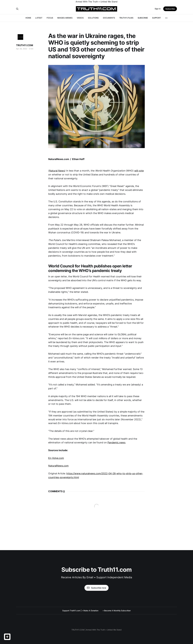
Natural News (57, 171)
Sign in (158, 9)
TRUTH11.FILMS (126, 18)
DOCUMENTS (109, 18)
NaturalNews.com (58, 466)
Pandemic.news (116, 442)
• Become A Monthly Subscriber (117, 611)
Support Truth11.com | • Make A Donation (80, 611)
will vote (139, 171)
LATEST (39, 18)
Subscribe (170, 9)
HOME (28, 18)
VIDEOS (80, 18)
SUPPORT (156, 18)
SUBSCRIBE (143, 18)
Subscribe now (96, 588)
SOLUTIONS (93, 18)
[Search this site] (17, 9)
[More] (166, 18)
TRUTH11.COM (25, 45)
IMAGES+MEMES (65, 18)
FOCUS (50, 18)
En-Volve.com (56, 458)
